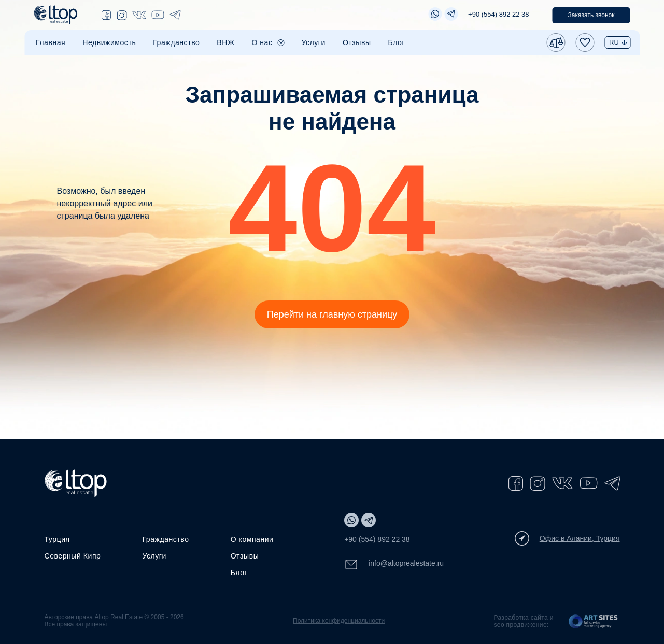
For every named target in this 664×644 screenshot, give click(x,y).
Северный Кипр (73, 556)
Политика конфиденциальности (339, 621)
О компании (252, 539)
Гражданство (176, 42)
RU (614, 42)
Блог (397, 42)
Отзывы (357, 42)
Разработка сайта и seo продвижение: (523, 621)
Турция (57, 539)
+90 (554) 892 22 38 (498, 14)
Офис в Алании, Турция (567, 538)
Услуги (314, 42)
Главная (51, 42)
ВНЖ (225, 42)
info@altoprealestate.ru (394, 564)
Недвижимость (109, 42)
